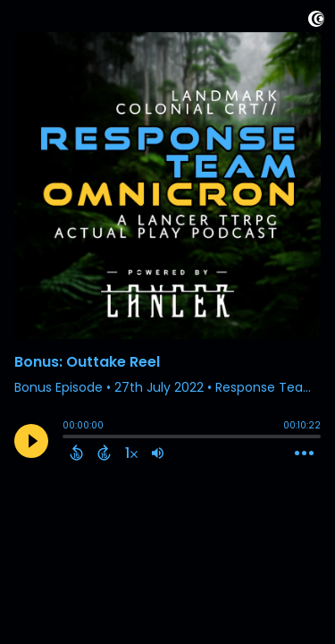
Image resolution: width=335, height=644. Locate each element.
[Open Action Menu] (304, 453)
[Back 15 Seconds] (76, 453)
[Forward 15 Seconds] (104, 453)
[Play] (31, 441)
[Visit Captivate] (316, 22)
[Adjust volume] (158, 453)
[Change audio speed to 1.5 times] (131, 453)
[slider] (67, 438)
